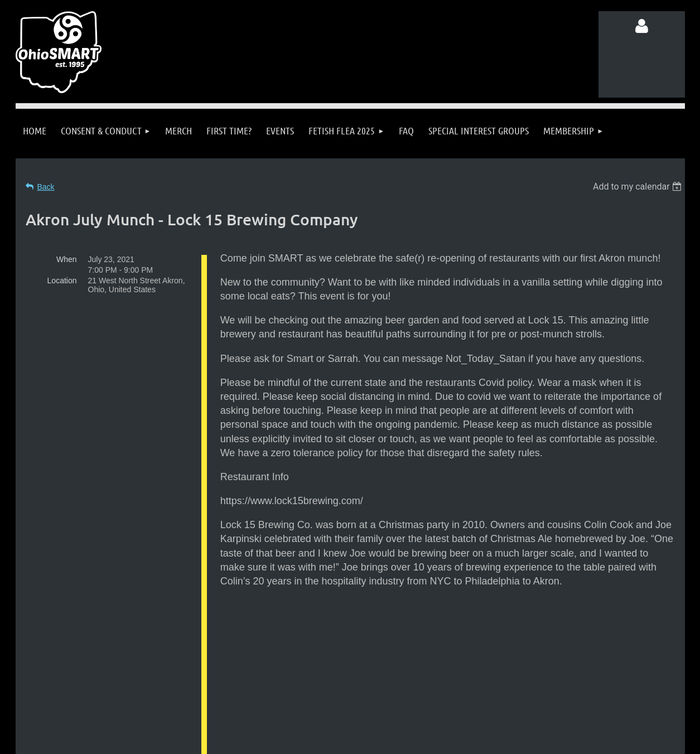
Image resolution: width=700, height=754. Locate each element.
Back (46, 187)
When (67, 259)
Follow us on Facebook (126, 702)
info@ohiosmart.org (378, 681)
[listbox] (639, 187)
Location (62, 281)
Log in (641, 26)
